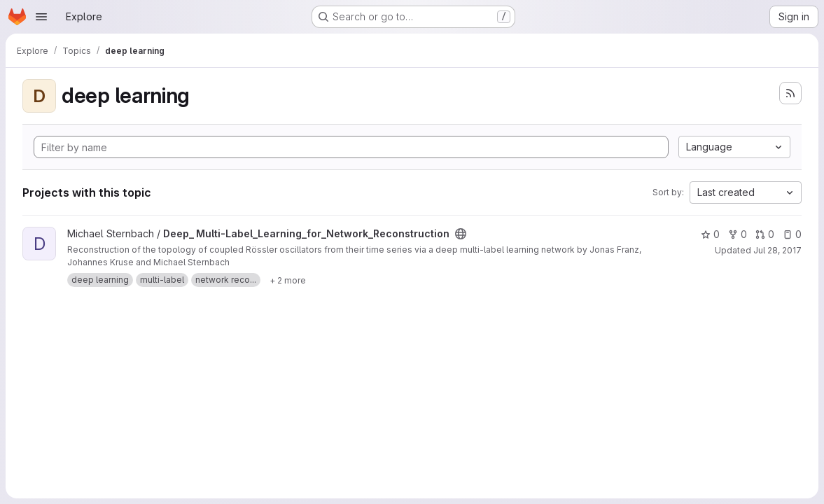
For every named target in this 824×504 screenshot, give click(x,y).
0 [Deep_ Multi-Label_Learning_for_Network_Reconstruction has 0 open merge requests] (765, 234)
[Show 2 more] (288, 280)
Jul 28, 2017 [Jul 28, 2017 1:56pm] (777, 250)
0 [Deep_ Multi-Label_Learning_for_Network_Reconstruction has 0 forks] (738, 234)
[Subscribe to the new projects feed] (790, 93)
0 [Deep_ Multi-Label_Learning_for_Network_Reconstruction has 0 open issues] (792, 234)
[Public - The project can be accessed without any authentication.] (461, 234)
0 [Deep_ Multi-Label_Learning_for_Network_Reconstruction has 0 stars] (710, 234)
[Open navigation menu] (41, 17)
